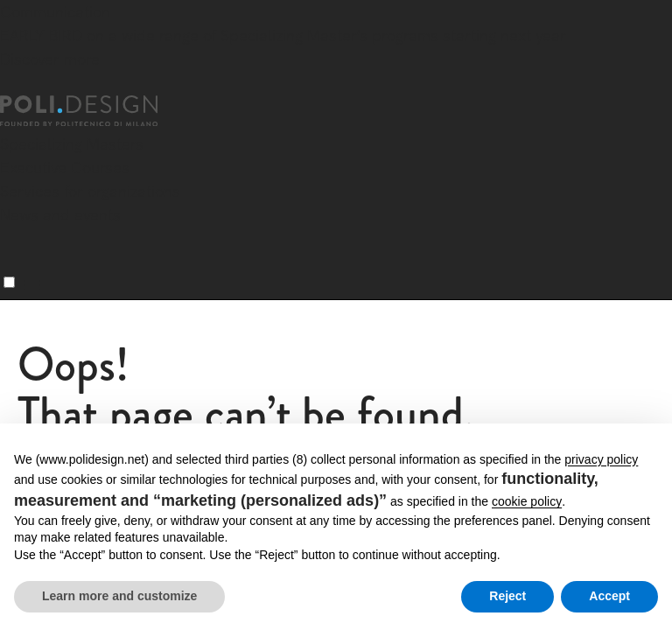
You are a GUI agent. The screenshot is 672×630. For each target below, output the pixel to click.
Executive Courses (65, 168)
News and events (60, 215)
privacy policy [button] (601, 459)
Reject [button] (507, 596)
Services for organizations (90, 191)
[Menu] (9, 282)
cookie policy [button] (527, 501)
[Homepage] (94, 111)
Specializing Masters (72, 144)
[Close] (10, 85)
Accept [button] (609, 596)
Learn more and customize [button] (119, 596)
